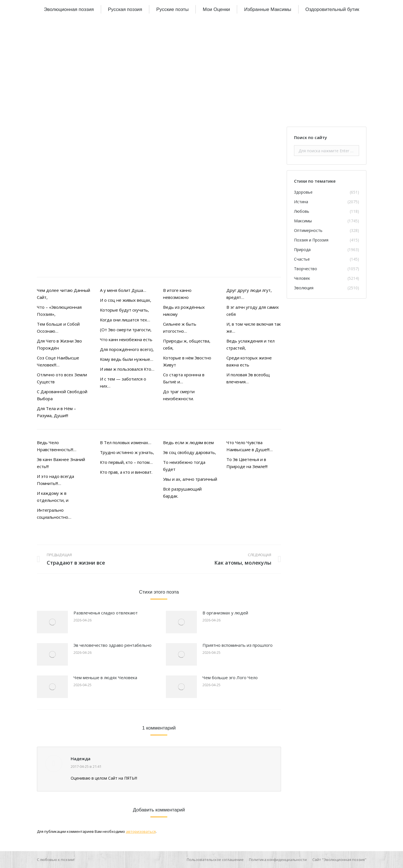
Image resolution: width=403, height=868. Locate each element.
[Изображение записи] (52, 622)
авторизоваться (141, 831)
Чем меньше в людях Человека (105, 677)
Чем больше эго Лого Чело (230, 677)
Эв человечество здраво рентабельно (113, 645)
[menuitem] (69, 9)
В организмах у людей (225, 613)
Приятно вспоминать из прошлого (238, 645)
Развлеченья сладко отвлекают (106, 613)
